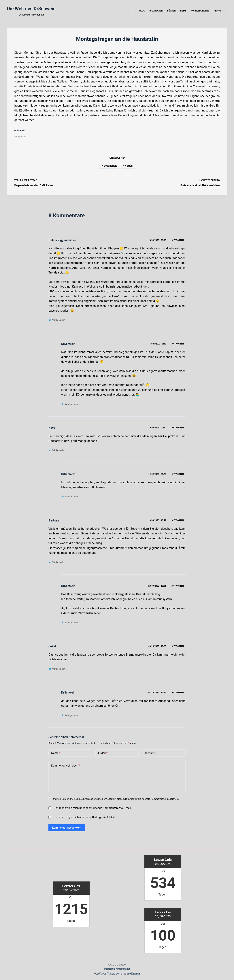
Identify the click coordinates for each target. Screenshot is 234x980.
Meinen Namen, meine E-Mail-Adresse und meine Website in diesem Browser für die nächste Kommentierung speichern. (116, 799)
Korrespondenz (200, 11)
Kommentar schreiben (66, 766)
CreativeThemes (131, 974)
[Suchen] (132, 11)
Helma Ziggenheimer (62, 240)
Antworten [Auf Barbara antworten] (178, 520)
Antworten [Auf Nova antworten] (178, 428)
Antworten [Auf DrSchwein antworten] (178, 344)
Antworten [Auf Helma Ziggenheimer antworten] (178, 240)
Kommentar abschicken (67, 828)
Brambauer (156, 11)
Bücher (171, 11)
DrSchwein (68, 344)
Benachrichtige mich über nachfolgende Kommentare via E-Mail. (93, 808)
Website (150, 753)
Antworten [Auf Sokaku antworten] (178, 646)
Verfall (128, 166)
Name (56, 753)
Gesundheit (109, 166)
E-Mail (103, 753)
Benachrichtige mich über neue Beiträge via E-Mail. (85, 817)
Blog (142, 11)
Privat (220, 11)
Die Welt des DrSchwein (31, 9)
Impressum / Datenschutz (117, 969)
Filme (183, 11)
